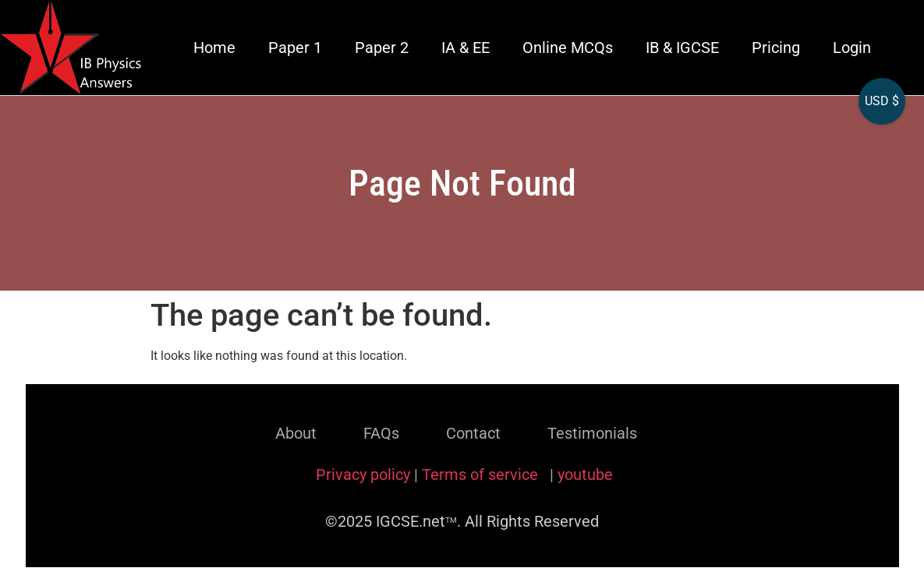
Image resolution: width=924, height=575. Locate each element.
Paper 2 (382, 48)
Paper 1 (295, 48)
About (296, 433)
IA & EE (466, 48)
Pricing (776, 48)
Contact (473, 433)
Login (852, 48)
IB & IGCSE (682, 48)
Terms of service (482, 474)
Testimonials (592, 433)
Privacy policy (363, 474)
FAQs (381, 433)
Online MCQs (568, 48)
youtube (585, 474)
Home (214, 48)
